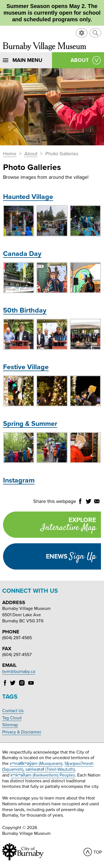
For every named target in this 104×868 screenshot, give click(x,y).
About (31, 154)
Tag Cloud (12, 718)
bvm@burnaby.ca (19, 672)
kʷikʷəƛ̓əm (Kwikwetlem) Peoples (43, 775)
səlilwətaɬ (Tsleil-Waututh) (50, 769)
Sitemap (10, 725)
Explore (49, 525)
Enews (71, 557)
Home (10, 154)
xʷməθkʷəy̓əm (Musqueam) (36, 764)
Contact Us (13, 711)
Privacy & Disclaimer (22, 732)
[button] (95, 33)
